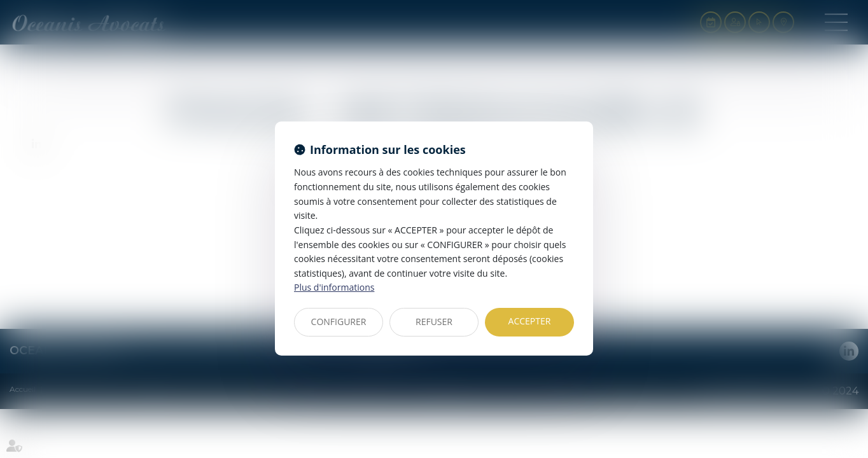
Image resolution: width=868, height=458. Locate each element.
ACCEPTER (530, 321)
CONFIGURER (339, 322)
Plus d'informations (334, 287)
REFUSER (434, 322)
